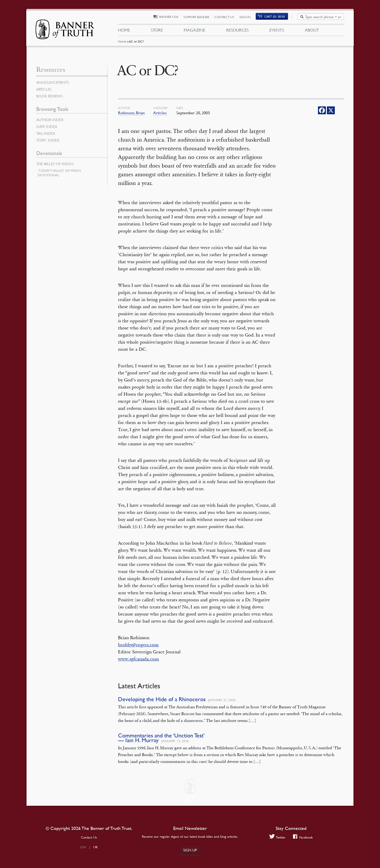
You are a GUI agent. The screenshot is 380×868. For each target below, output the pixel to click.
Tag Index (46, 133)
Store (157, 31)
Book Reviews (49, 96)
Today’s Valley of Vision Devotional (59, 173)
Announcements (53, 82)
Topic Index (48, 140)
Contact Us (227, 18)
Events (277, 31)
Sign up (190, 850)
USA (83, 847)
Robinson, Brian (131, 113)
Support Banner (199, 18)
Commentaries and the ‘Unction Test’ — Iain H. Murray (161, 738)
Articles (160, 113)
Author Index (50, 120)
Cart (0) (278, 17)
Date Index (47, 126)
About (312, 31)
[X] (331, 110)
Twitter (277, 837)
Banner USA (172, 18)
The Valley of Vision (55, 164)
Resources (237, 31)
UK (96, 847)
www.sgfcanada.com (138, 659)
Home (122, 43)
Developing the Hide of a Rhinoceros (162, 699)
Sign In (248, 18)
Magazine (194, 31)
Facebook (303, 837)
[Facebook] (322, 110)
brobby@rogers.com (138, 645)
